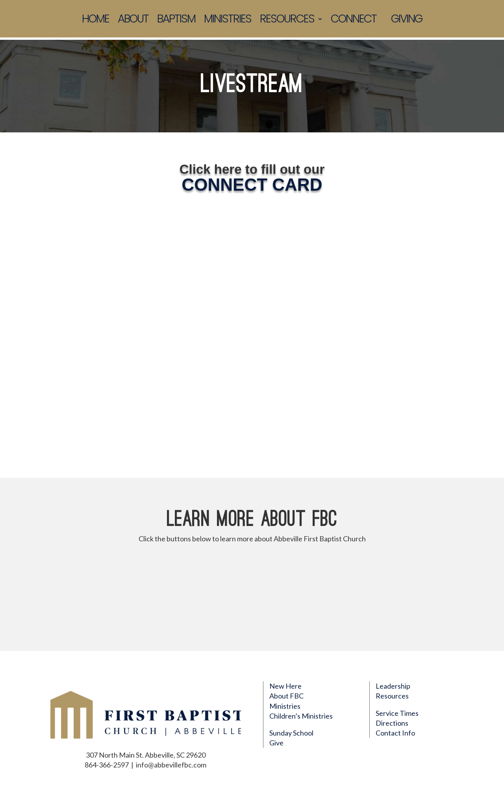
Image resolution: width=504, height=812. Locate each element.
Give (276, 743)
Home (95, 20)
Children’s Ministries (301, 716)
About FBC (286, 696)
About (133, 20)
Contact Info (395, 733)
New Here (285, 686)
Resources (287, 20)
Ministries (228, 20)
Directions (392, 723)
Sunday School (291, 733)
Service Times (397, 713)
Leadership (393, 686)
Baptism (176, 20)
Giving (407, 20)
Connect (354, 20)
